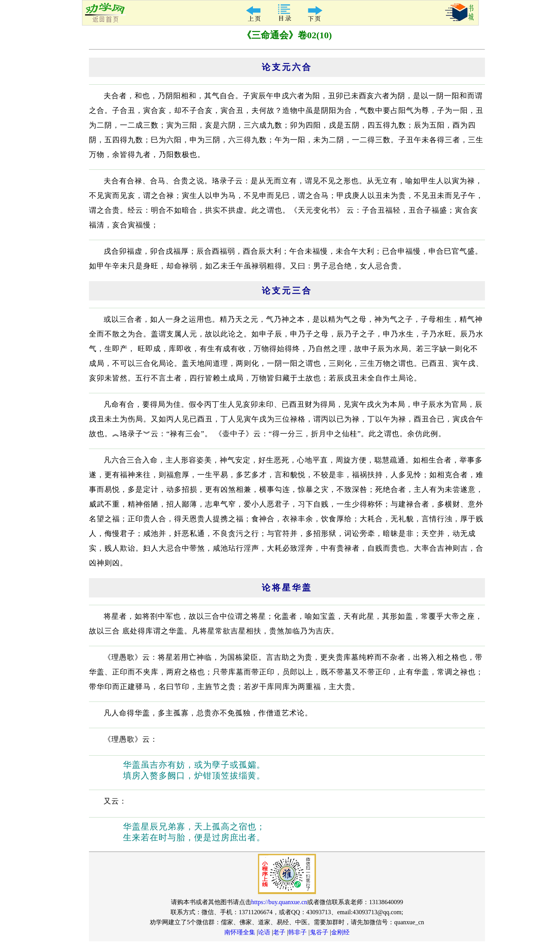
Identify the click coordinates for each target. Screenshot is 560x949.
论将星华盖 (287, 588)
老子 (279, 932)
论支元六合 (287, 67)
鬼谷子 (319, 932)
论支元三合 (287, 291)
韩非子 (297, 932)
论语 (264, 932)
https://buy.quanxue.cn (279, 902)
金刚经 (340, 932)
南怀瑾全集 (240, 932)
